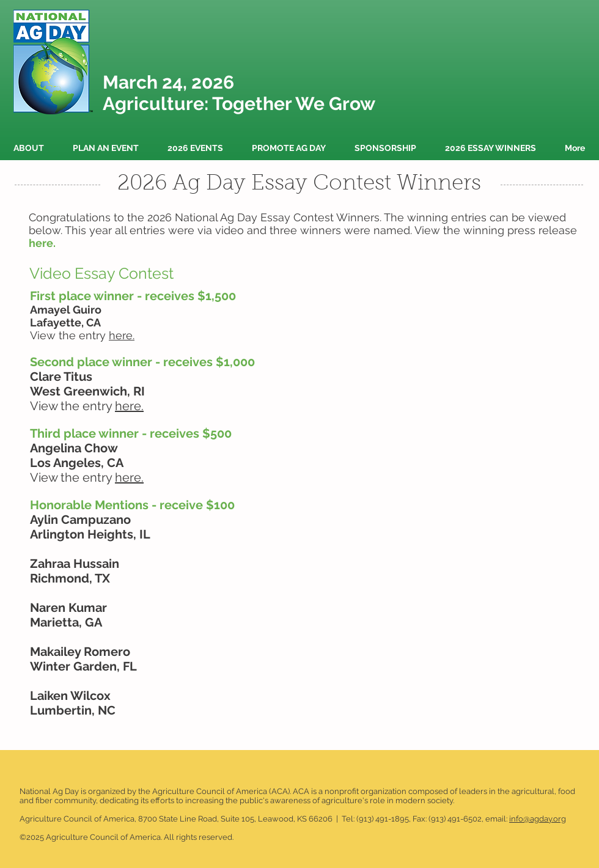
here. (129, 406)
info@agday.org (538, 819)
